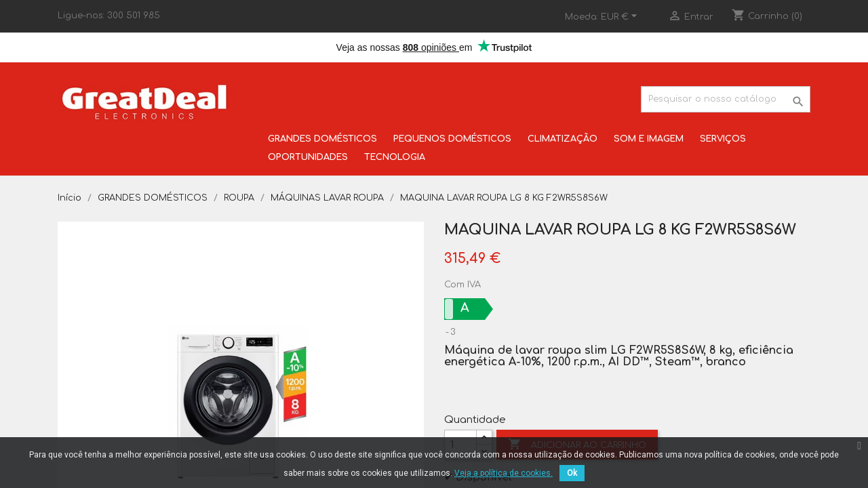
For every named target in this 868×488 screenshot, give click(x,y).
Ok (572, 473)
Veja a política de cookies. (504, 473)
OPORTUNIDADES (308, 157)
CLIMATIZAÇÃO (563, 139)
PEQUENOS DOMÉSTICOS (452, 139)
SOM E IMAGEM (649, 139)
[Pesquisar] (726, 99)
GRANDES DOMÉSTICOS (322, 139)
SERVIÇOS (723, 139)
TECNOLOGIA (395, 157)
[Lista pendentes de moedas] (621, 17)
